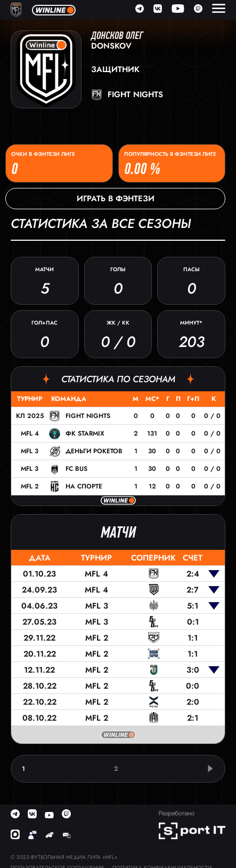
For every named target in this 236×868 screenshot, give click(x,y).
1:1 (193, 638)
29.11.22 (39, 638)
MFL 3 (30, 451)
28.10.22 (40, 686)
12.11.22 (39, 670)
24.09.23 (39, 590)
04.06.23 (39, 606)
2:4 (193, 574)
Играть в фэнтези (116, 199)
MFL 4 (30, 433)
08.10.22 (39, 718)
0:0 (193, 686)
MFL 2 (30, 486)
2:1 (193, 718)
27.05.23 (39, 622)
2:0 (193, 702)
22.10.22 (40, 702)
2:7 (193, 590)
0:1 (193, 622)
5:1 (193, 606)
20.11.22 (40, 654)
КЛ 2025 (30, 416)
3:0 (193, 670)
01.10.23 (39, 574)
